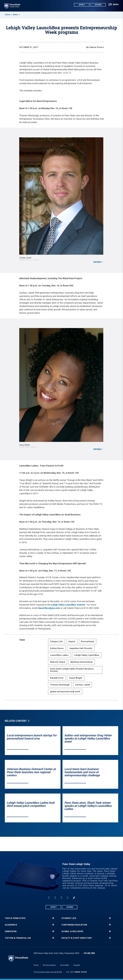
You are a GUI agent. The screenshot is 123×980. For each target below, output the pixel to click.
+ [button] (53, 918)
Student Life (69, 918)
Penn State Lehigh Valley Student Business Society (72, 670)
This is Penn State (15, 918)
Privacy (36, 965)
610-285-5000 (89, 953)
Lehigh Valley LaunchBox (87, 655)
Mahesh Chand (58, 662)
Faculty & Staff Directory (77, 938)
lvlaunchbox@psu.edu (49, 608)
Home (7, 15)
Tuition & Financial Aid (18, 938)
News (15, 15)
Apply (82, 5)
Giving (98, 5)
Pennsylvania (88, 641)
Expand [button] (97, 262)
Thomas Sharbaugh (60, 685)
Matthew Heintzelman (82, 662)
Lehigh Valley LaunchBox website (68, 605)
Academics (11, 925)
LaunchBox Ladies (59, 655)
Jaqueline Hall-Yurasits (81, 648)
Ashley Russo (57, 648)
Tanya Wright (76, 678)
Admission (11, 931)
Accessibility (65, 965)
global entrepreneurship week (65, 692)
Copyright (77, 965)
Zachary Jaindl (82, 685)
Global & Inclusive (72, 931)
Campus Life (56, 641)
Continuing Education (74, 925)
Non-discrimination (49, 965)
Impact (72, 641)
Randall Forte (57, 678)
